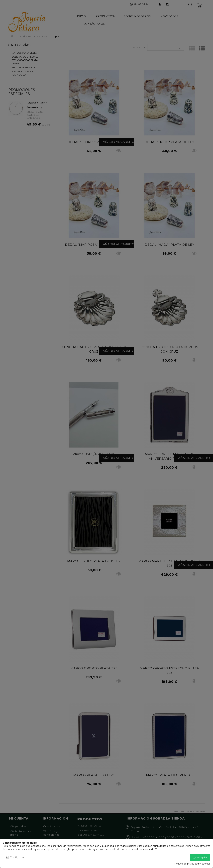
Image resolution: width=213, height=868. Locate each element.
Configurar (15, 858)
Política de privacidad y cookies (192, 864)
